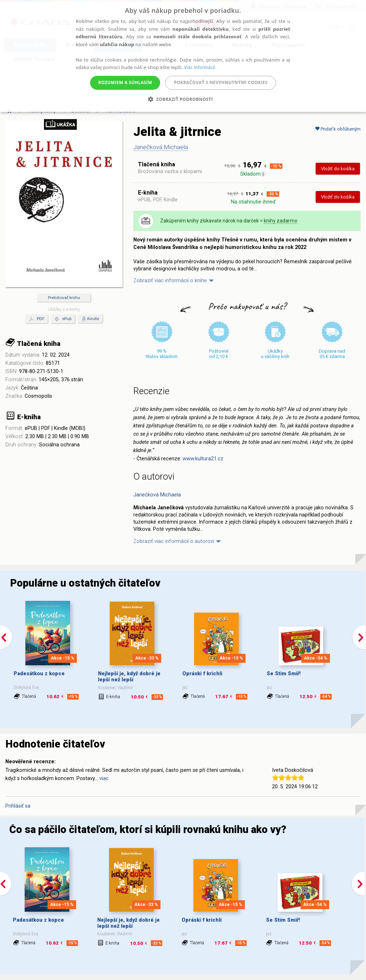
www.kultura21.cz (203, 459)
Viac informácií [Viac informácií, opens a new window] (199, 67)
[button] (183, 99)
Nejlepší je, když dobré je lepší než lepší (129, 677)
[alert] (183, 56)
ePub (63, 319)
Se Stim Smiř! (284, 674)
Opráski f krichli (202, 674)
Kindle (93, 319)
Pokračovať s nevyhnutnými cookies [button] (221, 82)
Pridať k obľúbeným (338, 129)
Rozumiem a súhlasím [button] (125, 82)
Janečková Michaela (161, 147)
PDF (37, 319)
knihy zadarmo (281, 221)
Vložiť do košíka (338, 169)
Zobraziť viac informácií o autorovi (174, 541)
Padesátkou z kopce (39, 674)
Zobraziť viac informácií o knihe (170, 281)
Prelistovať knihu (64, 298)
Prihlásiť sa (18, 806)
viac (104, 778)
